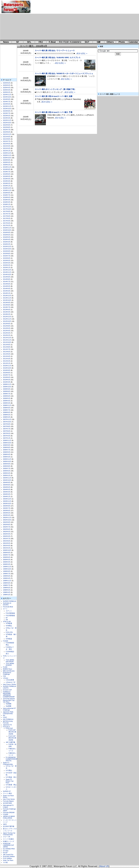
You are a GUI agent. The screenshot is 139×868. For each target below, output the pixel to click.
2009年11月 (7, 384)
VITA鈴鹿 (9, 623)
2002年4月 (7, 534)
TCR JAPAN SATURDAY (10, 661)
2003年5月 (7, 513)
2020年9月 (7, 160)
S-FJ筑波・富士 (11, 777)
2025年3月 (7, 90)
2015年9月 (7, 251)
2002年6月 (7, 529)
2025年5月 (7, 85)
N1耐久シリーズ (9, 841)
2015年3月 (7, 263)
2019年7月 (7, 172)
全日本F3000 (7, 803)
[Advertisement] (72, 20)
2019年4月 (7, 179)
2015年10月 (7, 249)
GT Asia (6, 851)
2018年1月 (7, 204)
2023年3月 (7, 118)
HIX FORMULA (8, 719)
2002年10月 (7, 520)
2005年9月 (7, 464)
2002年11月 (7, 518)
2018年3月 (7, 202)
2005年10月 (7, 461)
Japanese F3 (7, 725)
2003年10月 (7, 503)
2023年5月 (7, 116)
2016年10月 (7, 230)
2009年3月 (7, 403)
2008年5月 (7, 415)
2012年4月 (7, 331)
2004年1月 (7, 496)
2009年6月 (7, 396)
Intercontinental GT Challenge (9, 709)
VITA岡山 (9, 626)
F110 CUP (9, 728)
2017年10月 (7, 209)
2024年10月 (7, 97)
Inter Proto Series (9, 799)
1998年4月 (7, 592)
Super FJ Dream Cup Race (10, 781)
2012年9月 (7, 324)
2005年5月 (7, 471)
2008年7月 (7, 410)
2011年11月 (7, 340)
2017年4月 (7, 221)
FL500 (5, 667)
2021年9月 (7, 137)
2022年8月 (7, 127)
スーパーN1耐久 (9, 839)
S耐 (99, 42)
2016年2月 (7, 244)
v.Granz (6, 678)
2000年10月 (7, 550)
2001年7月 (7, 539)
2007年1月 (7, 438)
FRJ (41, 42)
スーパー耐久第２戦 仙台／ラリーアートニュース (55, 51)
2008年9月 (7, 408)
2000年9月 (7, 553)
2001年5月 (7, 543)
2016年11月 (7, 228)
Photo (122, 42)
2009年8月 (7, 391)
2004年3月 (7, 494)
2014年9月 (7, 277)
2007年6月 (7, 431)
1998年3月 (7, 595)
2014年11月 (7, 272)
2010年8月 (7, 373)
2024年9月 (7, 99)
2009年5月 (7, 398)
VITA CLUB (7, 622)
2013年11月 (7, 298)
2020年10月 (7, 158)
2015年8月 (7, 253)
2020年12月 (7, 153)
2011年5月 (7, 354)
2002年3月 (7, 536)
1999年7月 (7, 574)
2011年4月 (7, 356)
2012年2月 (7, 335)
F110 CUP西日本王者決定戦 (12, 738)
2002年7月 (7, 527)
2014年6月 (7, 284)
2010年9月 (7, 370)
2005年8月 (7, 466)
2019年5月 (7, 176)
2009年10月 (7, 387)
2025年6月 (7, 83)
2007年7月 (7, 429)
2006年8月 (7, 447)
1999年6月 (7, 576)
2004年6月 (7, 487)
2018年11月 (7, 190)
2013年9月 (7, 303)
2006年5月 (7, 452)
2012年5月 (7, 328)
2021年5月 (7, 144)
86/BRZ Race (8, 669)
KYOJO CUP (7, 690)
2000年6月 (7, 557)
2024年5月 (7, 104)
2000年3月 (7, 564)
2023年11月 (7, 106)
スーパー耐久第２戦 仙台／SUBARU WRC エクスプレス (58, 58)
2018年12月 (7, 188)
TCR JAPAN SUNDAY (10, 664)
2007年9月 (7, 424)
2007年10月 (7, 422)
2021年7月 (7, 141)
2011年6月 (7, 352)
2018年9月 (7, 193)
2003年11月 (7, 501)
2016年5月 (7, 237)
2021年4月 (7, 146)
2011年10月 (7, 342)
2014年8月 (7, 279)
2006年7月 (7, 450)
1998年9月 (7, 583)
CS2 (4, 676)
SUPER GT (7, 791)
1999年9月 (7, 571)
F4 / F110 (64, 42)
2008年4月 (7, 417)
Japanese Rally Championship (8, 713)
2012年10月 (7, 321)
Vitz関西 (9, 704)
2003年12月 (7, 499)
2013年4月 (7, 312)
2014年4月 (7, 289)
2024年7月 (7, 102)
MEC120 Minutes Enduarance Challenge (9, 673)
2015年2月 (7, 265)
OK (7, 620)
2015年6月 (7, 258)
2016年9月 (7, 232)
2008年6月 (7, 412)
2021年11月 (7, 134)
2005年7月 (7, 468)
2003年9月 (7, 506)
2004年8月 (7, 485)
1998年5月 (7, 590)
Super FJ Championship (8, 763)
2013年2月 (7, 314)
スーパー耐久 (8, 793)
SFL (29, 42)
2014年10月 (7, 274)
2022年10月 (7, 123)
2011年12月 (7, 338)
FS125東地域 (10, 613)
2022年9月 (7, 125)
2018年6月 (7, 197)
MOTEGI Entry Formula (8, 722)
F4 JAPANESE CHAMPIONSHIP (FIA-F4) (12, 759)
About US (104, 866)
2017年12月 (7, 207)
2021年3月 (7, 148)
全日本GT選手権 (9, 826)
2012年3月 (7, 333)
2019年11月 (7, 167)
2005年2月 (7, 475)
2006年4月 (7, 454)
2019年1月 (7, 186)
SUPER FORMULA (10, 601)
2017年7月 (7, 214)
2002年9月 (7, 522)
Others (110, 42)
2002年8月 (7, 525)
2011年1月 (7, 363)
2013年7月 (7, 307)
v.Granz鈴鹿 (10, 680)
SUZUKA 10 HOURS (7, 604)
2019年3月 (7, 181)
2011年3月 (7, 359)
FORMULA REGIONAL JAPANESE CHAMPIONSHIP (9, 694)
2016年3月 (7, 242)
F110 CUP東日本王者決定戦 (12, 732)
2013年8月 (7, 305)
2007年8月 (7, 426)
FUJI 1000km (8, 858)
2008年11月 (7, 405)
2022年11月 (7, 120)
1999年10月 (7, 569)
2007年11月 (7, 419)
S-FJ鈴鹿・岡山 (11, 785)
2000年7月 (7, 555)
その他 (5, 862)
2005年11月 (7, 459)
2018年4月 (7, 200)
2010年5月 (7, 380)
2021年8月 (7, 139)
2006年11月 (7, 440)
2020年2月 (7, 165)
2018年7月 (7, 195)
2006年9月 (7, 445)
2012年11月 (7, 319)
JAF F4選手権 (10, 742)
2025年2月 (7, 92)
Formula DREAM (9, 812)
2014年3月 (7, 291)
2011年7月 (7, 349)
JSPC (5, 824)
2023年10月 (7, 109)
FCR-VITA (9, 632)
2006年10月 (7, 443)
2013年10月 (7, 300)
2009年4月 (7, 401)
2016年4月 (7, 239)
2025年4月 (7, 88)
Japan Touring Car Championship (9, 834)
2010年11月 (7, 366)
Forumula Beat (8, 607)
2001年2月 (7, 548)
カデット (9, 611)
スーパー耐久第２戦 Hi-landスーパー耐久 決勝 (54, 96)
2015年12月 (7, 246)
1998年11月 (7, 581)
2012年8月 (7, 326)
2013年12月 (7, 296)
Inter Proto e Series (10, 684)
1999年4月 (7, 578)
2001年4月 (7, 546)
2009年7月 (7, 394)
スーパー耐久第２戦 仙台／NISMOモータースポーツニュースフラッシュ (64, 73)
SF (17, 42)
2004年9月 (7, 482)
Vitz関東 (9, 706)
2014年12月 (7, 270)
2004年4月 (7, 492)
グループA (7, 837)
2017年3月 (7, 223)
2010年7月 (7, 375)
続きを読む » (82, 53)
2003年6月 (7, 510)
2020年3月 (7, 162)
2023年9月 (7, 111)
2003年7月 (7, 508)
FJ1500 (6, 641)
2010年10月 (7, 368)
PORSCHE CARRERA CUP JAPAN (8, 845)
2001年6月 (7, 541)
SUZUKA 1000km (9, 856)
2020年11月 (7, 155)
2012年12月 (7, 317)
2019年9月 (7, 169)
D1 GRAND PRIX (9, 849)
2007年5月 (7, 433)
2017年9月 (7, 211)
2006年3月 (7, 457)
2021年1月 (7, 151)
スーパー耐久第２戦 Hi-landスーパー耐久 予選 (54, 112)
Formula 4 (6, 727)
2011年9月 (7, 345)
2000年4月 (7, 562)
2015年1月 (7, 267)
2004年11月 (7, 478)
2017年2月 (7, 225)
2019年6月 (7, 174)
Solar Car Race (8, 860)
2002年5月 (7, 532)
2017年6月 (7, 216)
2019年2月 (7, 183)
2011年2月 (7, 361)
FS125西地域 (10, 616)
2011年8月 (7, 347)
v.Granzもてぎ (11, 682)
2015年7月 (7, 256)
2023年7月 (7, 113)
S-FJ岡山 (9, 770)
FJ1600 (6, 814)
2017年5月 (7, 218)
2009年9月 (7, 389)
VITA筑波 (9, 639)
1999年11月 (7, 567)
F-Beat (52, 42)
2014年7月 (7, 281)
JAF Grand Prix (8, 855)
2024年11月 (7, 95)
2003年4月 (7, 515)
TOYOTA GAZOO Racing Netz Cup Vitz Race (9, 700)
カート (5, 609)
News (6, 42)
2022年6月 (7, 132)
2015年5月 (7, 260)
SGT (87, 42)
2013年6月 (7, 310)
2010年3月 (7, 382)
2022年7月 (7, 130)
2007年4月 (7, 436)
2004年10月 (7, 480)
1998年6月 (7, 588)
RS (4, 715)
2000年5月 (7, 560)
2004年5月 (7, 489)
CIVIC (5, 717)
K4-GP (5, 853)
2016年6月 (7, 235)
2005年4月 (7, 473)
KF (7, 618)
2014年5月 (7, 286)
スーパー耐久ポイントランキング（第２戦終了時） (55, 89)
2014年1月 (7, 293)
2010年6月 (7, 377)
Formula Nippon (8, 801)
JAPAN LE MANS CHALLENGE (9, 817)
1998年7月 (7, 585)
